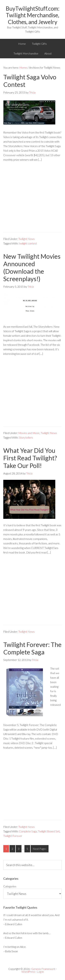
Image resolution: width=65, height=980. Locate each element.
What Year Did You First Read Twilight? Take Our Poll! (30, 458)
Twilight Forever (13, 836)
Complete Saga (28, 831)
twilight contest (28, 243)
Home (22, 44)
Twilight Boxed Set (49, 831)
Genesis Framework (43, 969)
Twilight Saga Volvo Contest (30, 81)
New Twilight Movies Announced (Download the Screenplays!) (32, 268)
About (48, 53)
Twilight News (27, 239)
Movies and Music (29, 433)
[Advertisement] (32, 199)
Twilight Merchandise (26, 53)
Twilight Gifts (39, 44)
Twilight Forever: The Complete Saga (32, 648)
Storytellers (26, 437)
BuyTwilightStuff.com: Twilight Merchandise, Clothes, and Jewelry (33, 15)
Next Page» (40, 849)
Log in (40, 972)
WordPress (28, 972)
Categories (10, 886)
